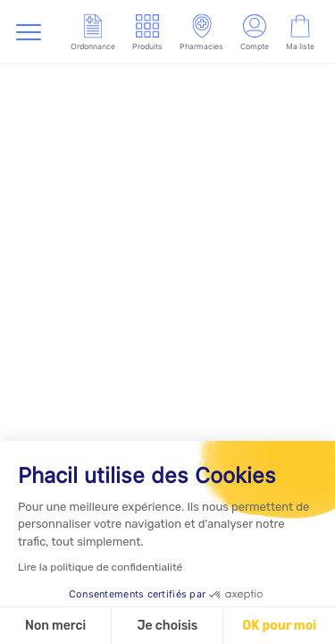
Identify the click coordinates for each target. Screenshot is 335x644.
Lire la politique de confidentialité (100, 567)
